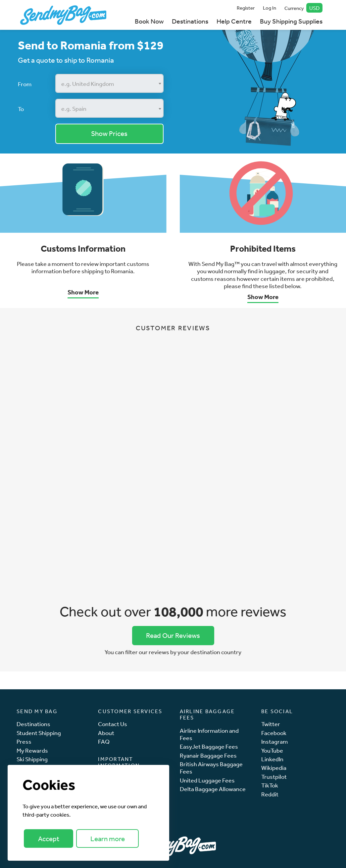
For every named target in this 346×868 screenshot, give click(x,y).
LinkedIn (272, 759)
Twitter (271, 724)
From (25, 84)
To (21, 109)
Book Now (149, 21)
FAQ (104, 742)
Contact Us (113, 724)
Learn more (108, 839)
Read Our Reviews (173, 635)
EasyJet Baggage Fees (209, 746)
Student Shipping (39, 733)
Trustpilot (274, 777)
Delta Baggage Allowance (213, 789)
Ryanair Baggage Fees (208, 755)
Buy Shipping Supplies (291, 21)
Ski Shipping (32, 759)
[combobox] (110, 83)
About (106, 733)
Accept (49, 839)
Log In (270, 8)
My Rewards (32, 750)
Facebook (274, 733)
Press (24, 742)
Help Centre (234, 21)
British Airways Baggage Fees (211, 768)
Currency (304, 8)
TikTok (270, 785)
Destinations (190, 21)
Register (246, 8)
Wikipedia (274, 768)
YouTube (272, 750)
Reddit (270, 794)
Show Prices (109, 133)
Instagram (274, 742)
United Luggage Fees (207, 780)
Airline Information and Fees (209, 734)
